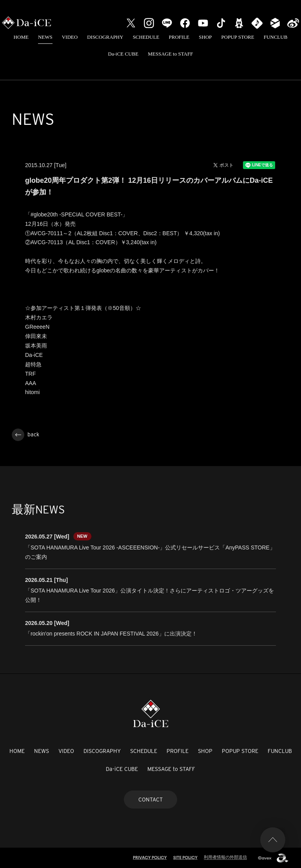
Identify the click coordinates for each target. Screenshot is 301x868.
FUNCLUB (276, 37)
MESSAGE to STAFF (170, 54)
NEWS (45, 37)
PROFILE (179, 37)
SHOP (205, 37)
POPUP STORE (238, 37)
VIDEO (70, 37)
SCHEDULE (146, 37)
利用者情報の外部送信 (225, 857)
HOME (21, 37)
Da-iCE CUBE (123, 54)
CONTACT (150, 800)
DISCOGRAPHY (105, 37)
